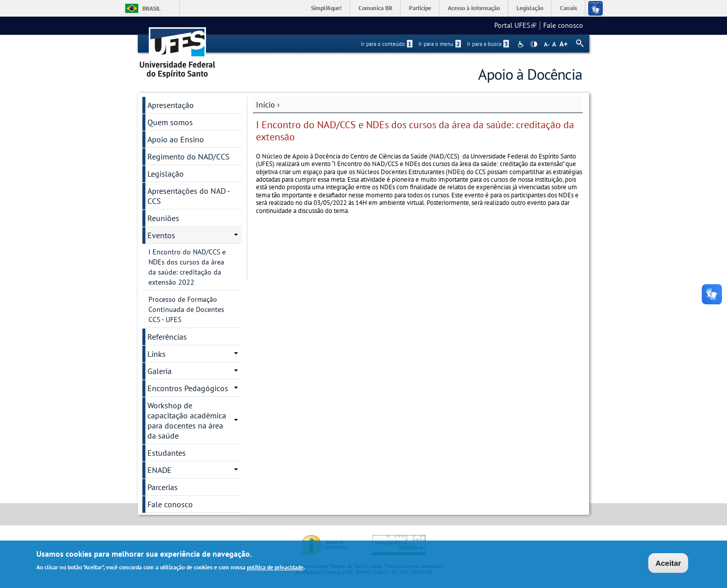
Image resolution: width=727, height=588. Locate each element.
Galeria (160, 371)
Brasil (151, 8)
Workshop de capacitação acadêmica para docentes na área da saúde (187, 420)
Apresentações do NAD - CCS (189, 196)
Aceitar (668, 564)
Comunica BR (375, 8)
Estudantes (167, 453)
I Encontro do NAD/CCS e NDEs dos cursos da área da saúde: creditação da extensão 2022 (187, 267)
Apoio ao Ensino (176, 139)
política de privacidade (275, 568)
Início (266, 104)
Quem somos (170, 122)
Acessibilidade (522, 44)
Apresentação (171, 105)
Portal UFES (515, 25)
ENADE (160, 470)
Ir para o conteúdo (387, 44)
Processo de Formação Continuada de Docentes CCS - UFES (186, 309)
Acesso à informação (474, 8)
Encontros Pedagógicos (188, 388)
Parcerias (163, 487)
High (534, 44)
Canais (568, 8)
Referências (167, 337)
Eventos (161, 235)
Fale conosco (563, 25)
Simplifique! (326, 8)
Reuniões (163, 218)
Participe (420, 8)
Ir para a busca (488, 44)
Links (157, 354)
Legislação (530, 8)
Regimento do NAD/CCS (189, 156)
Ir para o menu (440, 44)
